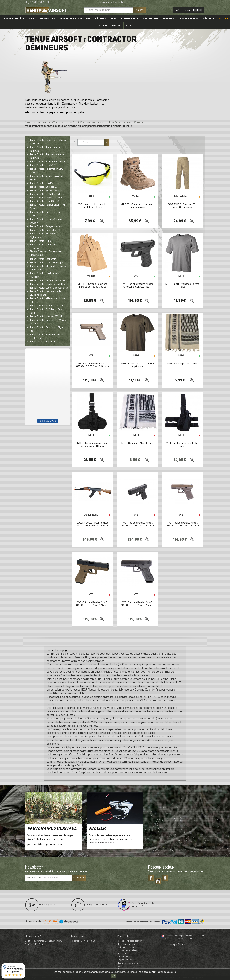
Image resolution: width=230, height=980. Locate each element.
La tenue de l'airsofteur (128, 947)
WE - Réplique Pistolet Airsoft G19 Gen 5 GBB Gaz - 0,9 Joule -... (182, 526)
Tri (74, 142)
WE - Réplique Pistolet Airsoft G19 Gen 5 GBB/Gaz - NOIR (137, 286)
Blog (128, 26)
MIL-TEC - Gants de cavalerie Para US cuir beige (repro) (93, 286)
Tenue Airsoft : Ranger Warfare (46, 227)
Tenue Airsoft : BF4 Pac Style (45, 183)
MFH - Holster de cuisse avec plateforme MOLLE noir (92, 445)
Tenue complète (14, 19)
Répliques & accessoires (75, 19)
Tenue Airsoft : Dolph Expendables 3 (49, 281)
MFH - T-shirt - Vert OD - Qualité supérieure (137, 365)
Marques (168, 19)
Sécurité (209, 19)
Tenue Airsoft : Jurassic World (46, 317)
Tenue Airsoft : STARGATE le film (47, 306)
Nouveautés (47, 19)
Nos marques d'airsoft (128, 963)
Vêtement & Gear (106, 19)
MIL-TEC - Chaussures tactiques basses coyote (137, 206)
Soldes (224, 19)
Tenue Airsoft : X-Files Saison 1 (46, 191)
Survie (103, 26)
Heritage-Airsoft (176, 945)
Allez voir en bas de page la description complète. (55, 113)
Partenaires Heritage (52, 828)
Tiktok (158, 880)
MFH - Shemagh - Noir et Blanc (137, 443)
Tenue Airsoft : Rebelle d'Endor (46, 198)
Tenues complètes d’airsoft (130, 941)
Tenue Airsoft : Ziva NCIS (43, 165)
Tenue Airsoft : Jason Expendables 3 (49, 288)
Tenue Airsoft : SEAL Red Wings (46, 263)
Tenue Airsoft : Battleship (43, 259)
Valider (140, 10)
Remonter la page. (58, 650)
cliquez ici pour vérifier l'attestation (179, 939)
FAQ (119, 966)
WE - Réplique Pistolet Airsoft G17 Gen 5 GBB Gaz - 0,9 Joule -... (93, 366)
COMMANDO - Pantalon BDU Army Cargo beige (182, 206)
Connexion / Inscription (112, 3)
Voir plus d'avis (47, 421)
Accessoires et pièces (127, 950)
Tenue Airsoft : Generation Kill (45, 230)
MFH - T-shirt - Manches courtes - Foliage (182, 286)
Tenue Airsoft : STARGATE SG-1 (46, 201)
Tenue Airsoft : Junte (41, 241)
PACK (32, 19)
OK (113, 976)
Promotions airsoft (126, 957)
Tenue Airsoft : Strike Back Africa (47, 194)
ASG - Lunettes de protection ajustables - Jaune (93, 206)
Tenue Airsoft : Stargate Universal (47, 162)
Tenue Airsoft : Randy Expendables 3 (49, 284)
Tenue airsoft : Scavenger (43, 342)
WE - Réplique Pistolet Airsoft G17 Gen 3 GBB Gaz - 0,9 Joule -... (93, 605)
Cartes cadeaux (189, 19)
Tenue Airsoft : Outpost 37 (44, 187)
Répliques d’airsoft (126, 944)
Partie (116, 26)
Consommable (130, 19)
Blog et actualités (125, 960)
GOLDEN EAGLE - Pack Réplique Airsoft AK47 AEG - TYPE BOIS (93, 524)
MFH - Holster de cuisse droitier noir (182, 445)
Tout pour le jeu (124, 954)
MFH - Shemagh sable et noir (182, 364)
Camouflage (151, 19)
